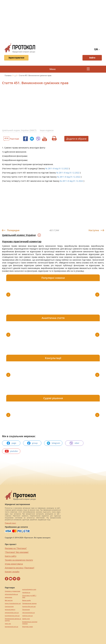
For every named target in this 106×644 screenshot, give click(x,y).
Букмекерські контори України (30, 623)
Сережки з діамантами (13, 591)
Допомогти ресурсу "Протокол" (20, 568)
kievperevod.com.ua (11, 627)
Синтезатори (9, 606)
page (11, 443)
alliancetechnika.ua (11, 594)
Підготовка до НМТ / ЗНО (29, 596)
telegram (53, 443)
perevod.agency (10, 610)
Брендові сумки (28, 627)
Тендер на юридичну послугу (19, 560)
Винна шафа (26, 600)
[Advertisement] (54, 21)
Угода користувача (14, 564)
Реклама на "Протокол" (16, 548)
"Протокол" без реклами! (17, 552)
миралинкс (9, 597)
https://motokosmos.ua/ (13, 603)
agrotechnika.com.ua (12, 613)
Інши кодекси (47, 130)
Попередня (13, 230)
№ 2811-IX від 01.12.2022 (57, 168)
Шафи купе (26, 619)
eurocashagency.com (29, 589)
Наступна (94, 230)
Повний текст (10, 523)
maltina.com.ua (27, 616)
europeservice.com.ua (12, 616)
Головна (8, 75)
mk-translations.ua (29, 613)
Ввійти (92, 58)
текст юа (8, 624)
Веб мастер (9, 600)
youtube (11, 451)
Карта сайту (11, 556)
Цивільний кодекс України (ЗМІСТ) (19, 130)
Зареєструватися (16, 58)
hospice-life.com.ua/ (29, 606)
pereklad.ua (26, 592)
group (32, 443)
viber (74, 443)
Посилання (26, 610)
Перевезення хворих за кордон (13, 620)
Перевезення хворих (29, 603)
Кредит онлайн (12, 572)
